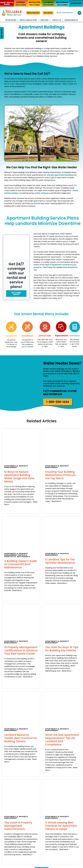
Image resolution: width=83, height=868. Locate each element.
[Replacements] (61, 327)
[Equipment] (11, 327)
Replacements (62, 336)
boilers (15, 193)
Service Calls (45, 336)
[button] (79, 13)
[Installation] (27, 327)
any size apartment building (60, 175)
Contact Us (58, 20)
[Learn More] (75, 327)
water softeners (42, 193)
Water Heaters (12, 20)
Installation (27, 336)
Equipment (11, 336)
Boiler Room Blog (71, 20)
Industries (45, 20)
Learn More (75, 336)
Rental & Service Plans (29, 20)
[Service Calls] (45, 327)
